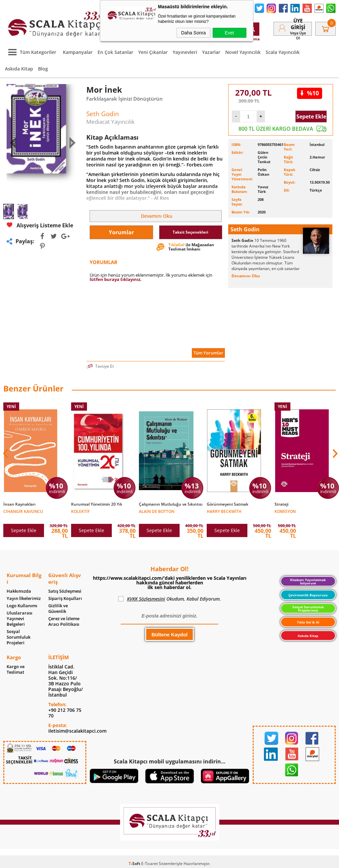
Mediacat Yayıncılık (110, 122)
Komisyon (285, 511)
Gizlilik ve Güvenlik (58, 609)
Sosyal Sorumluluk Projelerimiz (308, 609)
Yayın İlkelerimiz (24, 598)
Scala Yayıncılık (283, 52)
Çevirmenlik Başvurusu (308, 595)
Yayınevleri (185, 52)
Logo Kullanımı (22, 606)
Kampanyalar (78, 52)
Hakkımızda (19, 591)
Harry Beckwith (224, 511)
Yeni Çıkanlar (153, 52)
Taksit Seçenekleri (191, 232)
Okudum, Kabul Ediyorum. (169, 599)
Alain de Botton (157, 511)
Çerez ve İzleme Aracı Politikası (64, 621)
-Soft (135, 864)
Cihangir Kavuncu (23, 511)
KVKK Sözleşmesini (146, 599)
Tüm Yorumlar (208, 353)
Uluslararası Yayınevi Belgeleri (20, 619)
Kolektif (80, 511)
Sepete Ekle (311, 116)
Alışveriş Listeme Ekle (40, 225)
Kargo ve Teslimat (16, 669)
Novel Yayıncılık (243, 52)
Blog (43, 69)
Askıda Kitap (19, 69)
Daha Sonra (194, 33)
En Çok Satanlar (115, 52)
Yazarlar (211, 52)
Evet (229, 33)
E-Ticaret (149, 864)
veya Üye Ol (298, 35)
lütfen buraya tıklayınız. (116, 279)
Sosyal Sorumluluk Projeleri (19, 637)
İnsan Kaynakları (19, 504)
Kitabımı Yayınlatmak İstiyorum (308, 581)
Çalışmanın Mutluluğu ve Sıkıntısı (171, 504)
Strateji (281, 504)
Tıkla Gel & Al (308, 622)
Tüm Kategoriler (31, 52)
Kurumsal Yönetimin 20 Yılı (97, 504)
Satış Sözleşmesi (65, 591)
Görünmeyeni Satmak (228, 504)
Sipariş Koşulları (65, 598)
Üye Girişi (298, 24)
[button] (334, 453)
